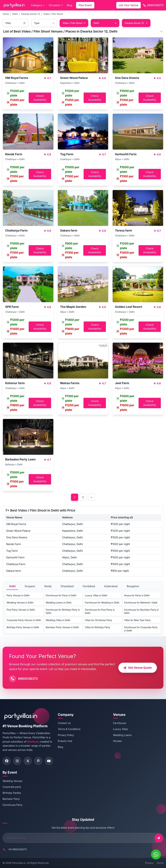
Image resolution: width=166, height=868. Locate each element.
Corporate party (12, 787)
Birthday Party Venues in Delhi (23, 627)
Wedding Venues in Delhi (20, 603)
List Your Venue (128, 5)
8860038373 (153, 5)
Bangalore (133, 586)
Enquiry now (65, 741)
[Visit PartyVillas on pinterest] (38, 761)
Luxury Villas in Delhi (96, 595)
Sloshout (33, 742)
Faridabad (89, 586)
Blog (70, 5)
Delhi (15, 14)
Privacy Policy (66, 735)
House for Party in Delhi (137, 595)
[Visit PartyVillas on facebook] (7, 761)
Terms (160, 863)
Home (6, 14)
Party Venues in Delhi (18, 595)
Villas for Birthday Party (98, 627)
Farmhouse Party (13, 805)
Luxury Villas (120, 729)
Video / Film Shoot (53, 14)
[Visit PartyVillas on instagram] (17, 761)
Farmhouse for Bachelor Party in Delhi (141, 611)
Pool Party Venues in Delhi (21, 610)
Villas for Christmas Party (98, 620)
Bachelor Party (11, 799)
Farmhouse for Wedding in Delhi (102, 603)
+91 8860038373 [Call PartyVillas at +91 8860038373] (17, 849)
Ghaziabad (67, 586)
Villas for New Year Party (137, 620)
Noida (48, 586)
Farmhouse (119, 723)
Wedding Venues (12, 781)
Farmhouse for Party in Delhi (61, 595)
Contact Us (64, 723)
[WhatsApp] (156, 854)
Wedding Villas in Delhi (58, 620)
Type (44, 23)
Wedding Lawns (122, 735)
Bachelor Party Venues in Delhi (62, 627)
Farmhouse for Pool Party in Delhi (100, 611)
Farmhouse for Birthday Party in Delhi (63, 611)
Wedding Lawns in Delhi (59, 603)
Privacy (149, 863)
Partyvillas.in (19, 863)
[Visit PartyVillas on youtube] (49, 761)
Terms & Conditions (69, 729)
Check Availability (40, 98)
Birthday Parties (12, 793)
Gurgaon (30, 586)
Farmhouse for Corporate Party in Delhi (141, 629)
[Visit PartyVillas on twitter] (28, 761)
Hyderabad (111, 586)
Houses (117, 741)
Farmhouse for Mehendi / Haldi (141, 603)
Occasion (56, 5)
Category (38, 5)
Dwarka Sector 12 (31, 14)
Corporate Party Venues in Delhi (24, 620)
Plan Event (85, 5)
